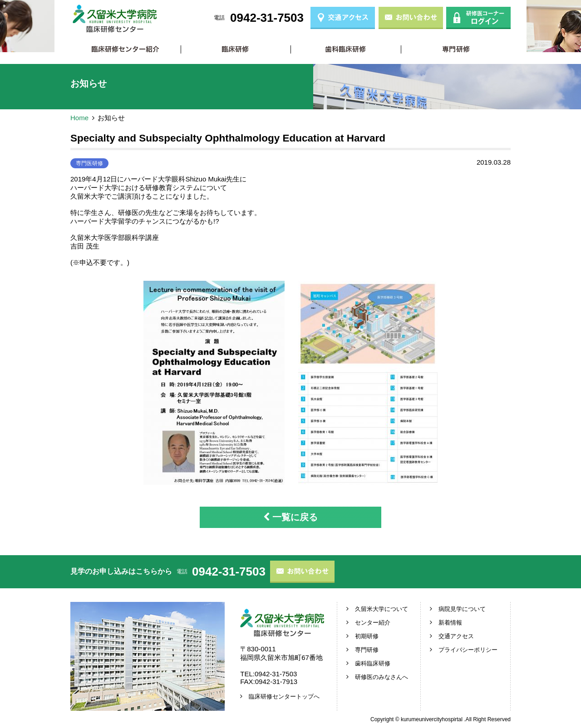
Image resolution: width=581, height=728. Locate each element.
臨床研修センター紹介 (126, 49)
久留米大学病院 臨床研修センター (115, 19)
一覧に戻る (290, 517)
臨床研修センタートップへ (284, 696)
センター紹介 (373, 623)
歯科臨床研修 (346, 49)
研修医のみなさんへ (382, 677)
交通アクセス (456, 636)
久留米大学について (382, 609)
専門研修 (456, 49)
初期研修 (236, 49)
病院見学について (462, 609)
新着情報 (450, 623)
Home (79, 118)
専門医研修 (89, 163)
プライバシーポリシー (468, 650)
